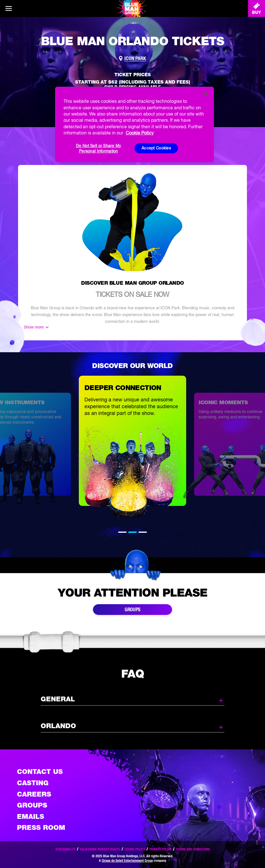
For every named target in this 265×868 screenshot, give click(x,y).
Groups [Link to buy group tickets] (132, 609)
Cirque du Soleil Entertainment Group (127, 861)
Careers (34, 794)
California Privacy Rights (100, 849)
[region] (135, 124)
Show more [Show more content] (34, 327)
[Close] (206, 93)
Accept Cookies (156, 148)
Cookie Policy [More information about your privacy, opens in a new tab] (140, 133)
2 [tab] (132, 532)
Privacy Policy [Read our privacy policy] (160, 849)
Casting (33, 783)
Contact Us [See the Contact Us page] (40, 772)
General (132, 699)
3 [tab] (143, 532)
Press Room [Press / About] (41, 827)
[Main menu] (8, 8)
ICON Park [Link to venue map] (135, 58)
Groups (32, 805)
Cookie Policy (135, 849)
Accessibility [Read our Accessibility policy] (65, 849)
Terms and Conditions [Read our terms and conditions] (193, 849)
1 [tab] (122, 532)
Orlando (132, 726)
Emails (31, 816)
